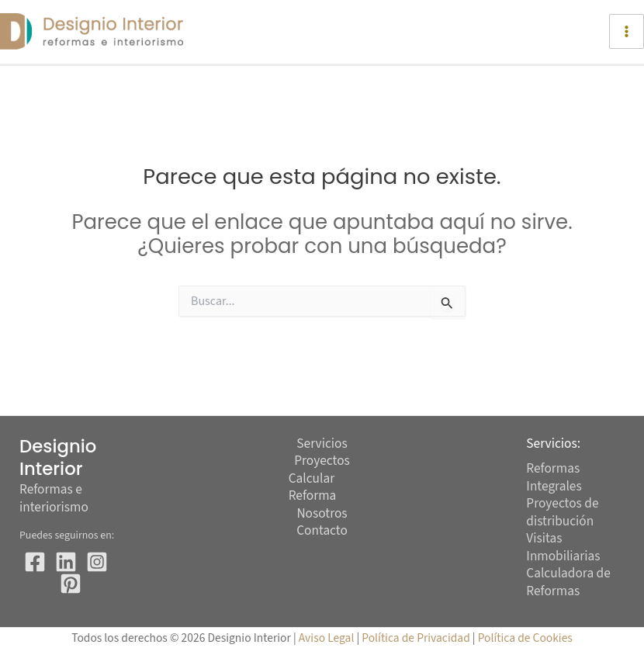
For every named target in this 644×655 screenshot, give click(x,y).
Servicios (322, 444)
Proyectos (322, 461)
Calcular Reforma (313, 488)
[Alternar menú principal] (627, 31)
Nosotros (322, 514)
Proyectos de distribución (562, 512)
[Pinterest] (71, 584)
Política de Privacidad (417, 638)
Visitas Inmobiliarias (563, 547)
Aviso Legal (327, 638)
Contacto (322, 531)
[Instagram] (97, 562)
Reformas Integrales (554, 477)
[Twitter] (66, 562)
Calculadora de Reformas (568, 582)
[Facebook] (35, 562)
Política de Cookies (525, 638)
